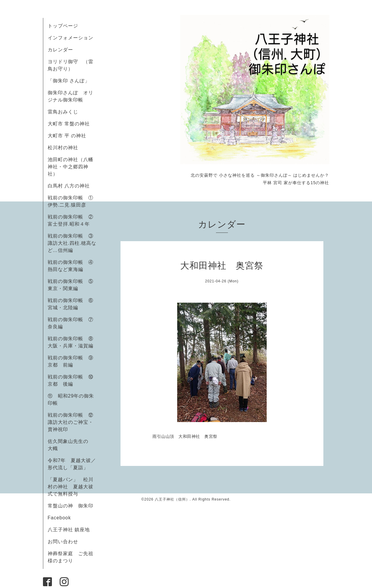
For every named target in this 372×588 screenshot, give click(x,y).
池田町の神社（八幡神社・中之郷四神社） (71, 167)
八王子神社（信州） (172, 499)
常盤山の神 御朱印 (71, 506)
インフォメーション (71, 38)
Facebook (62, 518)
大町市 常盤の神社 (69, 124)
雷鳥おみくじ (63, 112)
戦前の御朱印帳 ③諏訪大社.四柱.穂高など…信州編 (72, 243)
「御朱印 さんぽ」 (69, 81)
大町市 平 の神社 (67, 136)
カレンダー (60, 50)
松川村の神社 (63, 148)
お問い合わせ (63, 542)
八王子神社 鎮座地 (69, 530)
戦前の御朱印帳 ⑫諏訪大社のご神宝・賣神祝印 (71, 422)
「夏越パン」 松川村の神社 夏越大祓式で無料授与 (71, 487)
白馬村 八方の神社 (69, 186)
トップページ (63, 26)
